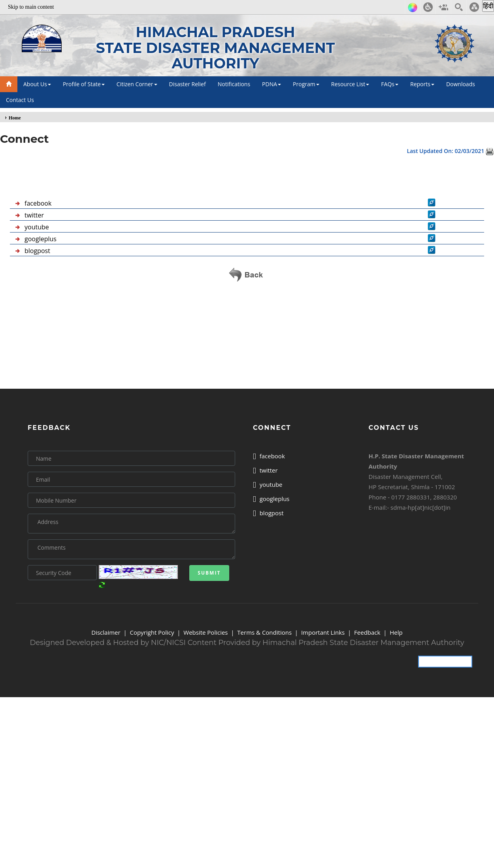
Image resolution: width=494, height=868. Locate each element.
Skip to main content (31, 7)
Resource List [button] (350, 84)
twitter (34, 215)
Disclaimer (106, 632)
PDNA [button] (272, 84)
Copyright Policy (152, 632)
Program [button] (306, 84)
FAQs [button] (390, 84)
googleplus (41, 239)
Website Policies (206, 632)
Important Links (323, 632)
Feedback (367, 632)
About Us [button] (37, 84)
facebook (38, 203)
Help (396, 632)
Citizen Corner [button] (137, 84)
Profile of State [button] (84, 84)
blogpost (37, 251)
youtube (37, 227)
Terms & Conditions (264, 632)
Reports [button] (422, 84)
